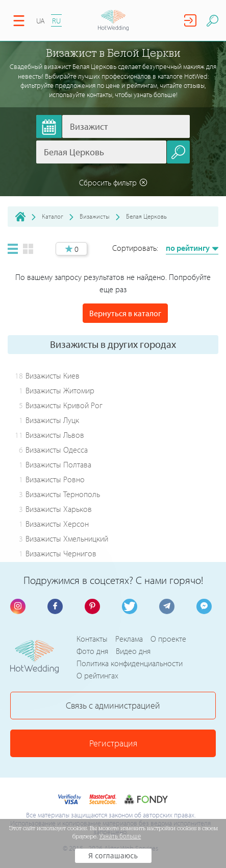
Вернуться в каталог (125, 313)
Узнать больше (120, 836)
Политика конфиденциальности (130, 663)
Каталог (53, 216)
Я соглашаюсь (113, 856)
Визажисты (95, 216)
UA (41, 21)
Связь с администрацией (113, 705)
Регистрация (113, 743)
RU (56, 21)
